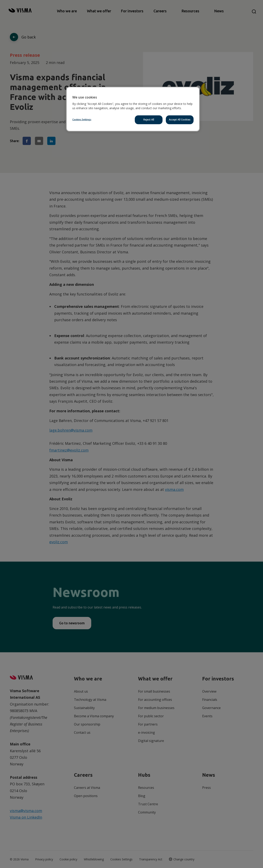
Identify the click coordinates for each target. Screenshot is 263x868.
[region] (133, 109)
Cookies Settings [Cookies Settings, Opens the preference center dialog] (82, 119)
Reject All (149, 120)
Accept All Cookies (180, 120)
